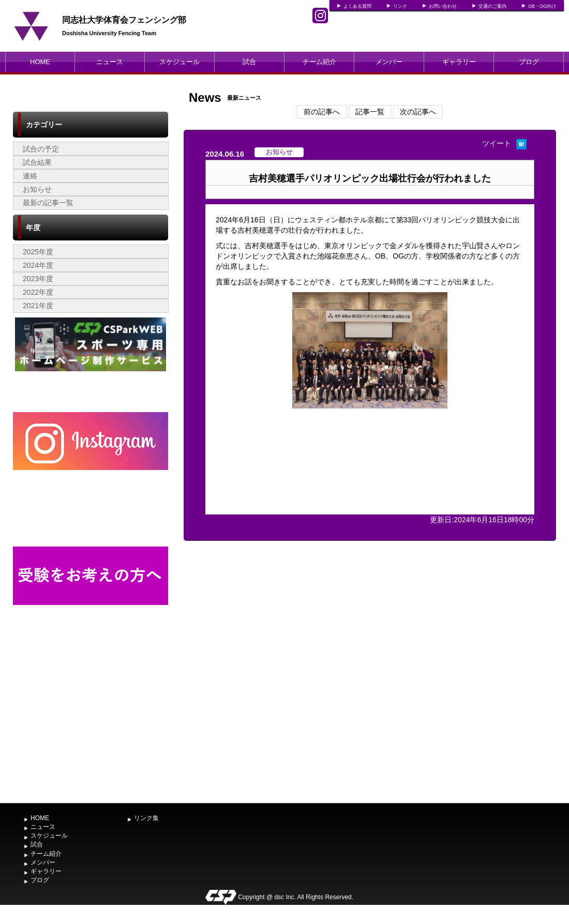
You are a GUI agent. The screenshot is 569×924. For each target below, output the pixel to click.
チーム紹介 (319, 62)
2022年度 (38, 292)
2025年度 (38, 252)
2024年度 (38, 265)
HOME (40, 62)
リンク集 (146, 818)
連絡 (30, 176)
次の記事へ (418, 112)
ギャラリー (459, 62)
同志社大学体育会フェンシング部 (124, 20)
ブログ (529, 62)
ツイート (497, 143)
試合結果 (37, 162)
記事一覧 (370, 112)
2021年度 (38, 306)
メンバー (389, 62)
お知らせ (37, 189)
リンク (400, 6)
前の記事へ (322, 112)
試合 (249, 62)
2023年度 (38, 279)
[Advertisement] (91, 720)
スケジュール (179, 62)
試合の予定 (41, 149)
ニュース (110, 62)
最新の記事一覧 (48, 203)
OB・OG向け (542, 6)
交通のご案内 (492, 6)
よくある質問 (357, 6)
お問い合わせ (443, 6)
